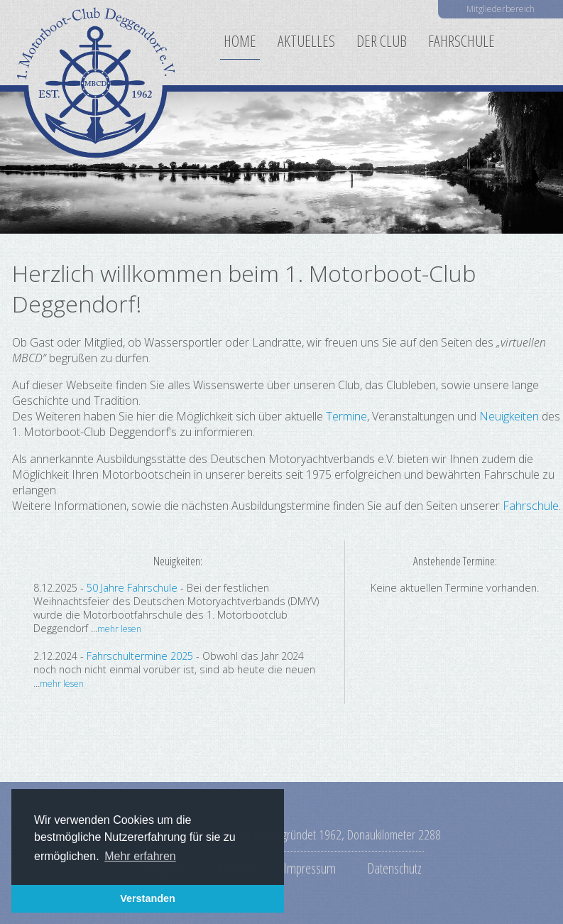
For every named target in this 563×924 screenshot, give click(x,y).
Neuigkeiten (509, 416)
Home (240, 41)
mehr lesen (119, 629)
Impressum (310, 868)
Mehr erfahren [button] (140, 856)
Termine (346, 416)
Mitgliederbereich (501, 9)
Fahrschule (461, 41)
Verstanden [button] (148, 898)
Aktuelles (306, 41)
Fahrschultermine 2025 (140, 656)
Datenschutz (394, 868)
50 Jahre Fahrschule (132, 588)
